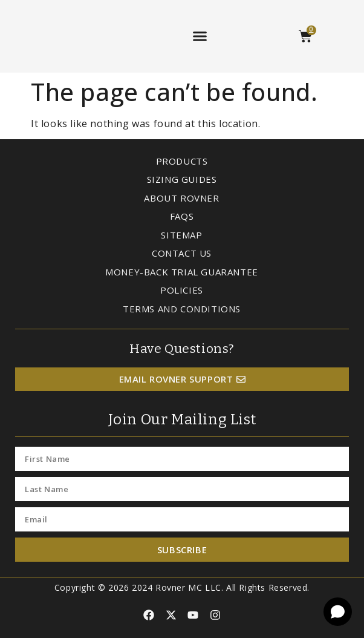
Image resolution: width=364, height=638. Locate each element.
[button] (200, 36)
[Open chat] (338, 612)
